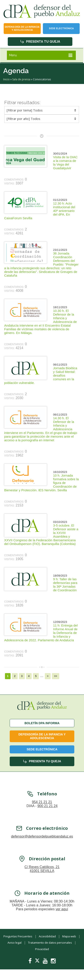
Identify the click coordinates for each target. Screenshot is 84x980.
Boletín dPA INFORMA (42, 723)
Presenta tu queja (40, 42)
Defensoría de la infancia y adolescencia (22, 28)
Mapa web (69, 936)
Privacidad (42, 949)
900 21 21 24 (47, 812)
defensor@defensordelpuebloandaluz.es (42, 842)
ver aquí (62, 915)
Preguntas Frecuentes (18, 936)
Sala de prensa (21, 79)
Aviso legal (15, 943)
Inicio (6, 79)
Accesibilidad (47, 936)
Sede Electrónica (61, 28)
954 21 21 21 (42, 808)
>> (56, 676)
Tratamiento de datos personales (50, 943)
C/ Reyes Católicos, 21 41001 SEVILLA (42, 875)
